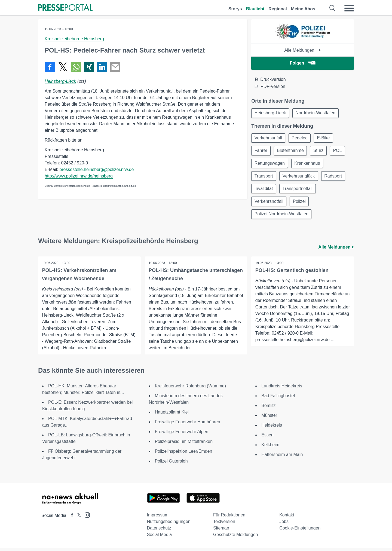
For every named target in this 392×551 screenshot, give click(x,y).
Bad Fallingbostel (278, 399)
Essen (267, 438)
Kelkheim (270, 448)
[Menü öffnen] (349, 8)
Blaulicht (255, 9)
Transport (264, 178)
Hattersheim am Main (282, 458)
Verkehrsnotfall (269, 204)
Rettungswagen (270, 165)
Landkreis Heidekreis (282, 389)
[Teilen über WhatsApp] (76, 67)
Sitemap (221, 531)
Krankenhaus (308, 165)
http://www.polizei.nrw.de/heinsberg (79, 176)
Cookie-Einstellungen (300, 531)
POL (340, 151)
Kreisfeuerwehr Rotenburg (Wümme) (190, 389)
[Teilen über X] (63, 67)
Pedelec (301, 138)
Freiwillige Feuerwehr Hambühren (188, 425)
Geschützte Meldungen (236, 538)
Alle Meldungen (303, 50)
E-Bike (325, 138)
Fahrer (261, 151)
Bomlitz (268, 409)
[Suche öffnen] (333, 8)
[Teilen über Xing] (89, 67)
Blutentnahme (291, 151)
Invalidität (264, 191)
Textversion (224, 525)
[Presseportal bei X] (77, 519)
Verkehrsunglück (300, 178)
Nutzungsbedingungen (169, 525)
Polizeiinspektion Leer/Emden (184, 454)
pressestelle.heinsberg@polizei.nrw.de (97, 169)
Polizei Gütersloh (171, 464)
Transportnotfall (299, 191)
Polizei (300, 204)
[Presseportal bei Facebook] (71, 519)
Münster (269, 419)
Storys (235, 9)
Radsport (335, 178)
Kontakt (287, 518)
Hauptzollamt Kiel (172, 415)
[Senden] (115, 67)
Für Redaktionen (229, 518)
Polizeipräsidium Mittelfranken (184, 445)
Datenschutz (159, 531)
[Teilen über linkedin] (102, 67)
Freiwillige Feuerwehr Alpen (182, 435)
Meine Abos (303, 9)
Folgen (303, 63)
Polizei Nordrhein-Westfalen (282, 217)
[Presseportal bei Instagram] (86, 518)
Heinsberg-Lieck (60, 81)
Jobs (284, 525)
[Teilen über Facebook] (50, 67)
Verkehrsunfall (269, 138)
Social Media (160, 538)
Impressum (158, 518)
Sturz (320, 151)
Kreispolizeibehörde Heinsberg (74, 39)
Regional (278, 9)
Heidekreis (272, 428)
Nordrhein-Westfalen (317, 113)
